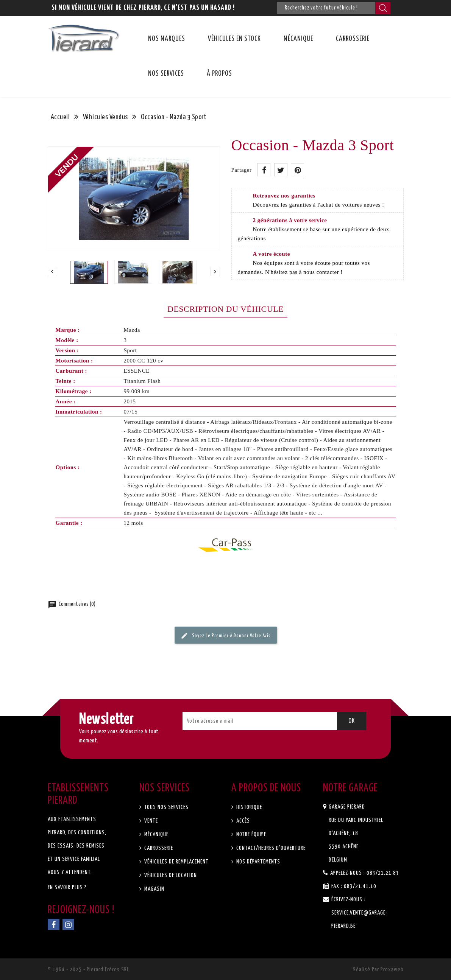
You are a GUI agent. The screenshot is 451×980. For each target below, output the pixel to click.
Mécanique (298, 39)
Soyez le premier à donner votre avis (226, 636)
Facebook (54, 924)
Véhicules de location (170, 875)
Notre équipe (250, 835)
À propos (219, 74)
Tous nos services (166, 807)
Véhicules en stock (234, 39)
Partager (264, 170)
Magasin (154, 889)
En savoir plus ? (67, 887)
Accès (242, 821)
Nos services (166, 74)
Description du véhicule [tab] (225, 309)
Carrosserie (353, 39)
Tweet (281, 170)
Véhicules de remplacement (176, 862)
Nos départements (257, 862)
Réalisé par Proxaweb (378, 970)
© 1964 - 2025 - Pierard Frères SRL (88, 970)
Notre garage (350, 788)
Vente (150, 821)
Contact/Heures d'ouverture (270, 848)
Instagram (68, 924)
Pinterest (297, 170)
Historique (248, 807)
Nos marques (167, 39)
